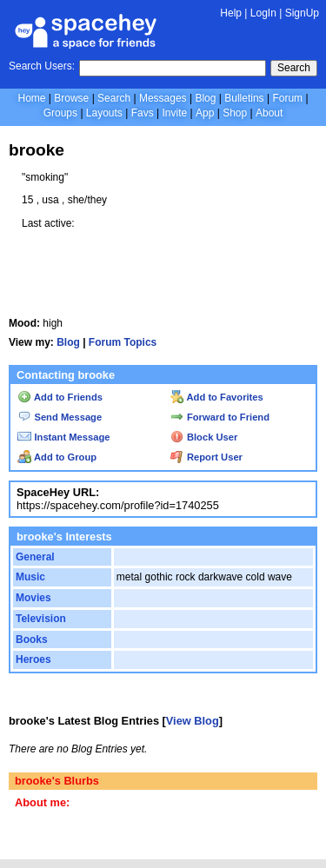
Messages (163, 98)
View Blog (193, 721)
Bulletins (244, 98)
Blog (205, 98)
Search (294, 68)
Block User (204, 437)
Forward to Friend (220, 417)
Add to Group (57, 457)
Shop (235, 113)
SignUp (302, 13)
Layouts (104, 113)
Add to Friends (60, 397)
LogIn (263, 13)
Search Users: (42, 66)
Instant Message (63, 437)
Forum (287, 98)
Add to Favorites (217, 397)
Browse (71, 98)
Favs (143, 113)
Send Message (60, 417)
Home (31, 98)
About (269, 113)
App (205, 113)
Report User (206, 457)
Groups (60, 113)
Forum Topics (123, 342)
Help (231, 13)
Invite (174, 113)
